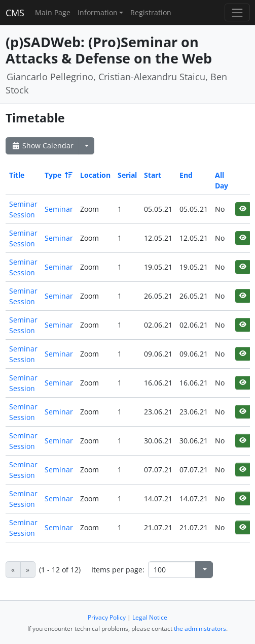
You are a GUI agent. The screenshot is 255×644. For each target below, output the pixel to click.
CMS (15, 13)
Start (153, 175)
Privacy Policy (107, 617)
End (186, 175)
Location (95, 175)
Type (58, 175)
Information (98, 12)
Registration (151, 12)
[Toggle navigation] (237, 12)
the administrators (200, 629)
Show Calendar (42, 146)
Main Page (53, 12)
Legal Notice (150, 617)
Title (17, 175)
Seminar (59, 209)
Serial (127, 175)
